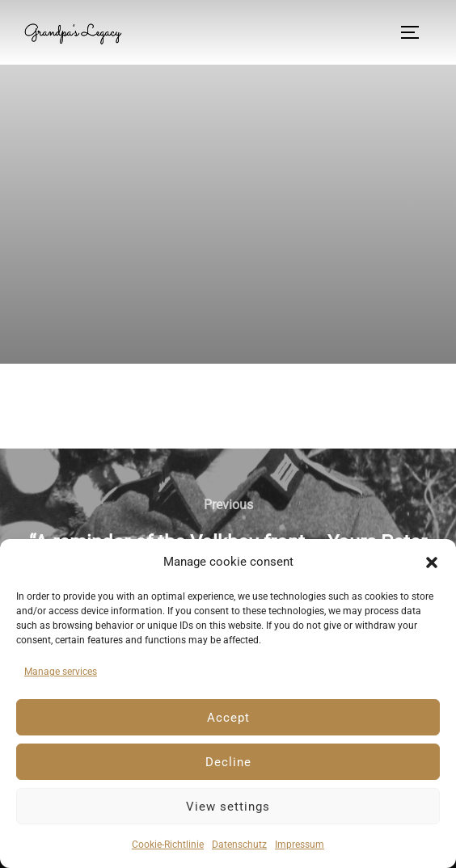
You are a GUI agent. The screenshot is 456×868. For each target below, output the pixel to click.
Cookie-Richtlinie (168, 845)
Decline (228, 762)
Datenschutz (239, 845)
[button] (432, 563)
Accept (228, 718)
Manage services (61, 672)
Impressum (300, 845)
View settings (228, 807)
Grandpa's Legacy (72, 32)
